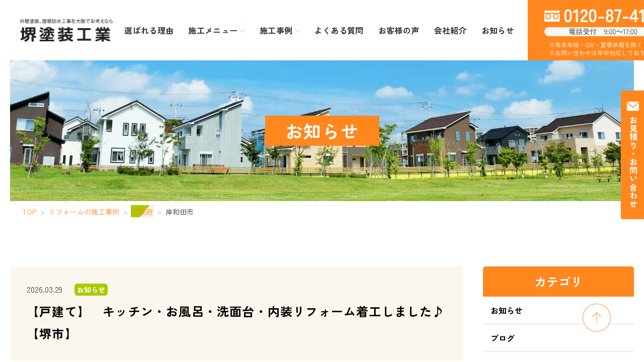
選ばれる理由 (182, 30)
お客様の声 (389, 30)
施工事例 (291, 30)
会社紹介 (430, 30)
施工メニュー (238, 30)
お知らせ (468, 30)
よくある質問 (340, 30)
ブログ (503, 338)
